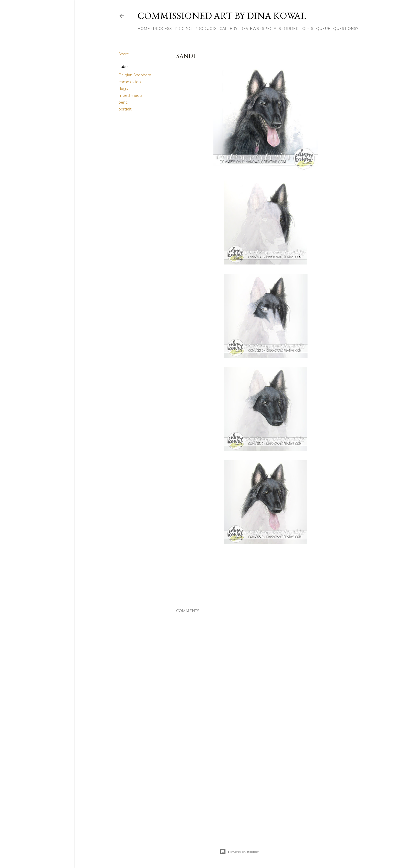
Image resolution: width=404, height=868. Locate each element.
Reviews (250, 29)
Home (144, 29)
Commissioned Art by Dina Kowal (222, 16)
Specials (271, 29)
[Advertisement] (266, 786)
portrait (125, 109)
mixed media (130, 96)
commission (130, 82)
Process (162, 29)
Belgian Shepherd (135, 75)
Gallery (228, 29)
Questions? (346, 29)
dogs (123, 89)
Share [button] (124, 54)
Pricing (183, 29)
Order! (292, 29)
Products (206, 29)
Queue (323, 29)
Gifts (308, 29)
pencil (124, 102)
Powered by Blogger (239, 852)
